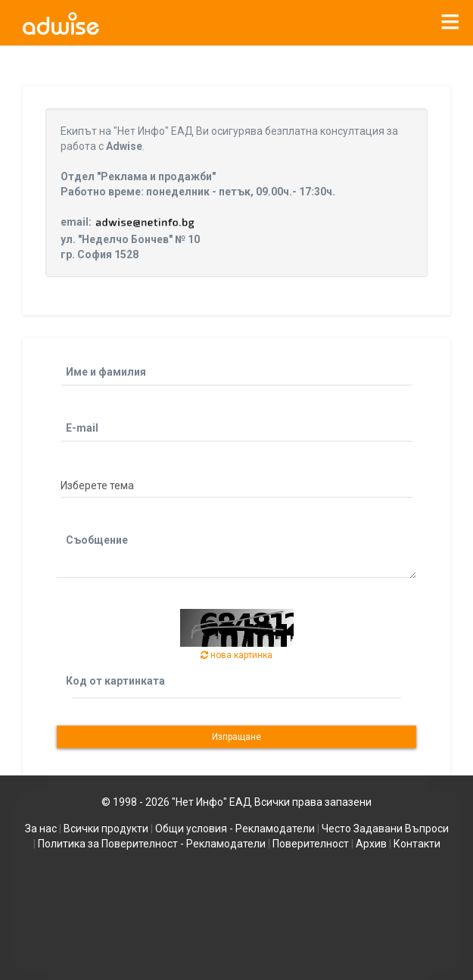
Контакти (417, 844)
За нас (41, 829)
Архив (371, 844)
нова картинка (236, 655)
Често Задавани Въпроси (385, 829)
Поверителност (311, 844)
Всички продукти (106, 829)
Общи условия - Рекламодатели (235, 829)
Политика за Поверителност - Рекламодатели (152, 844)
